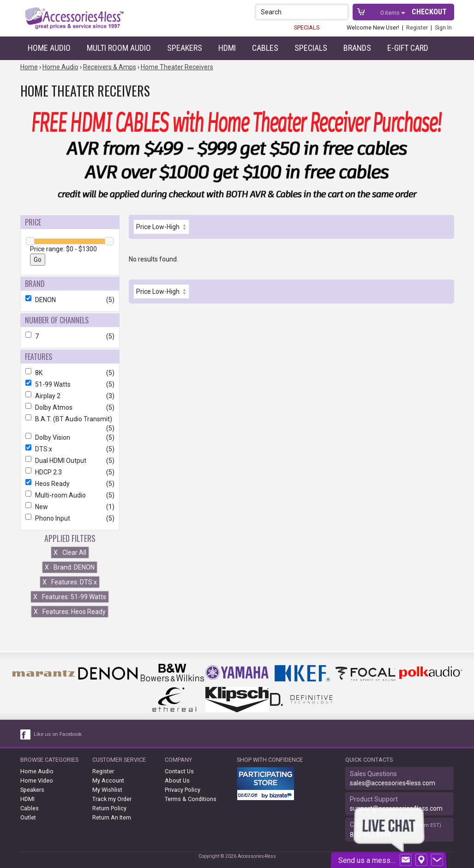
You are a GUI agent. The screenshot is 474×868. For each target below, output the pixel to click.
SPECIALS (307, 27)
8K (70, 373)
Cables (265, 48)
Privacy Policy (183, 790)
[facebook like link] (26, 734)
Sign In (443, 27)
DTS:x (70, 449)
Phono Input (70, 518)
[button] (342, 12)
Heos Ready (70, 484)
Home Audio (49, 48)
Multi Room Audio (119, 48)
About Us (177, 780)
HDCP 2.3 (70, 472)
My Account (108, 780)
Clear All (70, 552)
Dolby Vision (70, 437)
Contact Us (179, 771)
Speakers (185, 48)
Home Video (37, 780)
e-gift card (408, 48)
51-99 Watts (70, 384)
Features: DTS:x (70, 582)
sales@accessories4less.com (393, 783)
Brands (357, 48)
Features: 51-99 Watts (70, 597)
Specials (311, 48)
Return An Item (112, 817)
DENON (70, 300)
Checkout (429, 12)
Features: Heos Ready (70, 612)
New (70, 507)
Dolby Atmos (70, 407)
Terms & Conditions (191, 799)
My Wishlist (107, 790)
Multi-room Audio (70, 495)
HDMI (227, 48)
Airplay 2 (70, 396)
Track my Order (112, 799)
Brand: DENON (70, 567)
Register (417, 27)
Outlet (28, 817)
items (391, 13)
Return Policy (109, 808)
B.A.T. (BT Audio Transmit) (70, 419)
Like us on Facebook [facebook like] (58, 734)
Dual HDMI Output (70, 461)
